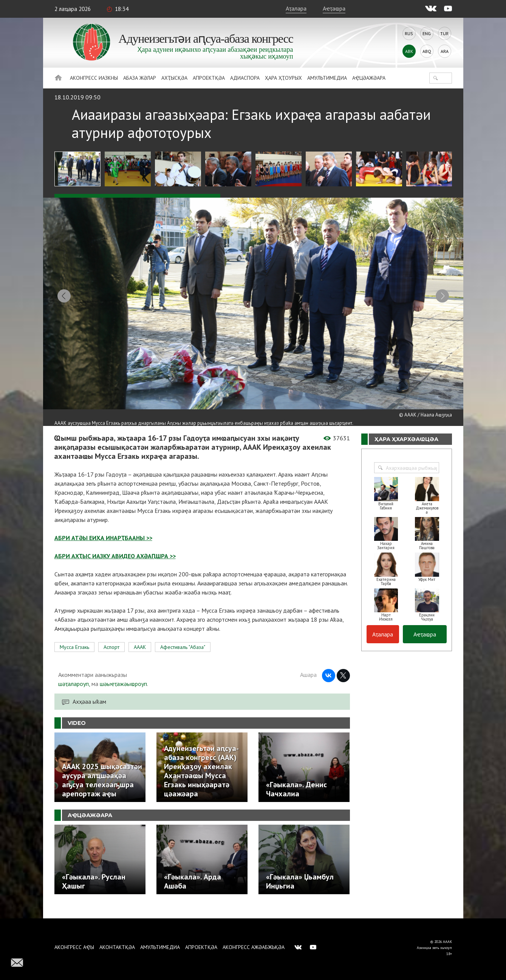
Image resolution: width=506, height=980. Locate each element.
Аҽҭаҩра (334, 8)
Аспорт (111, 656)
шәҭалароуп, (74, 693)
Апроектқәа (209, 78)
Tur (444, 33)
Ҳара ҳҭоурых (283, 78)
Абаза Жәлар (140, 78)
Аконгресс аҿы (74, 947)
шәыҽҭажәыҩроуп (123, 693)
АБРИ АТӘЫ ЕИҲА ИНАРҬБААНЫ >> (103, 547)
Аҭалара (296, 8)
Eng (427, 33)
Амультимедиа (327, 78)
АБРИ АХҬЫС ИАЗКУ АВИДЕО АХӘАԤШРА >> (115, 565)
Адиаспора (245, 78)
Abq (427, 51)
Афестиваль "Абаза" (183, 656)
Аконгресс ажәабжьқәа (254, 947)
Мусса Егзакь (74, 656)
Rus (409, 33)
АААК (140, 656)
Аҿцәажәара (369, 78)
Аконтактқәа (117, 947)
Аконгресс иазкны (94, 78)
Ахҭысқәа (174, 78)
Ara (445, 51)
